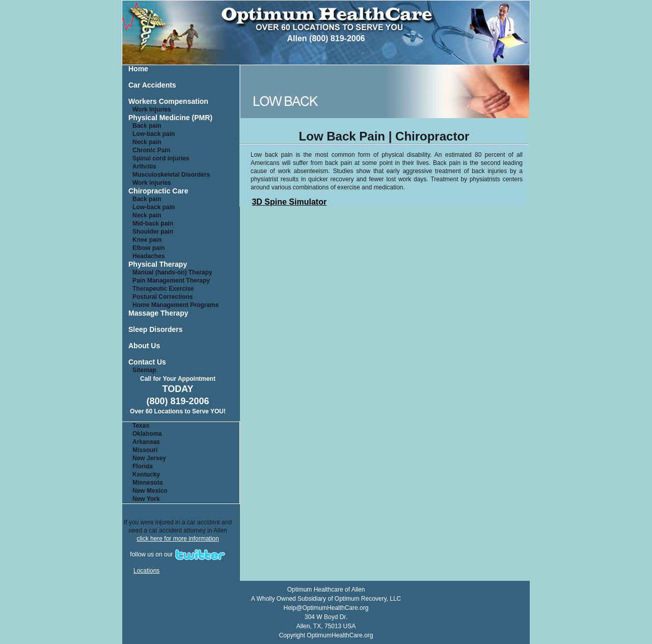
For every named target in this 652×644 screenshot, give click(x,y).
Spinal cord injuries (161, 158)
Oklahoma (147, 434)
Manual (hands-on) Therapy (172, 272)
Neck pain (147, 142)
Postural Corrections (163, 297)
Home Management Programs (175, 305)
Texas (141, 426)
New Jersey (149, 458)
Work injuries (152, 183)
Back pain (147, 126)
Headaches (148, 256)
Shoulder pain (153, 232)
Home (138, 69)
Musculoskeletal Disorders (171, 175)
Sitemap (144, 370)
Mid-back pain (153, 223)
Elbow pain (148, 248)
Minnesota (147, 483)
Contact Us (147, 362)
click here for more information (178, 539)
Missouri (145, 450)
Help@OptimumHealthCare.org (326, 608)
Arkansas (146, 442)
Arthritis (144, 166)
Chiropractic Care (158, 191)
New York (146, 499)
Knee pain (147, 240)
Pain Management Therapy (171, 281)
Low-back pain (154, 134)
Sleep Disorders (156, 330)
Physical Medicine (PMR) (170, 118)
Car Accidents (152, 85)
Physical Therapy (158, 264)
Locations (146, 571)
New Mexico (150, 491)
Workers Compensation (168, 102)
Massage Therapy (158, 313)
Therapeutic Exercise (163, 289)
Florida (143, 466)
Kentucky (146, 474)
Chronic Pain (151, 150)
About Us (144, 346)
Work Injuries (152, 109)
